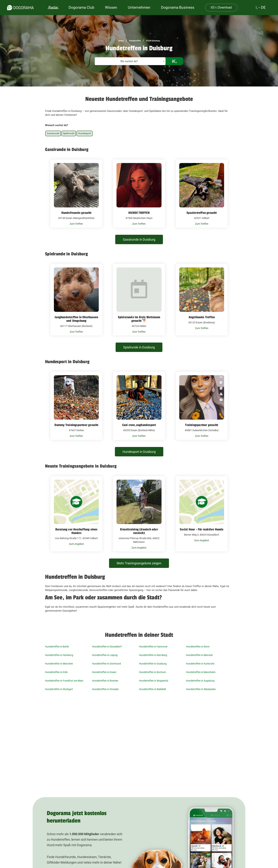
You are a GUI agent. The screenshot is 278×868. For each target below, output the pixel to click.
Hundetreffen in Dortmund (106, 664)
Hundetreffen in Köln (56, 672)
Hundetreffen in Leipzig (105, 655)
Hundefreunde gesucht (76, 213)
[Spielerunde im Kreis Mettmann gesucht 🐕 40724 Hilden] (139, 300)
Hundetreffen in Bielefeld (152, 689)
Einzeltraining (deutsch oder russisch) (139, 531)
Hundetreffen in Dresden (105, 689)
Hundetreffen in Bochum (152, 672)
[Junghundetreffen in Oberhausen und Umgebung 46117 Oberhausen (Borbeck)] (76, 300)
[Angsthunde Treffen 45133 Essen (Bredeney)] (202, 300)
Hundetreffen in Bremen (105, 681)
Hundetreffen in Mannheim (201, 672)
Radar (53, 7)
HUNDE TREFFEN (139, 213)
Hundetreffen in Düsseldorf (107, 647)
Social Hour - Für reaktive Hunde (202, 529)
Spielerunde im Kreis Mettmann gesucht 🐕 (139, 319)
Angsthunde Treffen (202, 317)
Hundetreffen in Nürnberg (153, 655)
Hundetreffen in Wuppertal (154, 681)
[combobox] (130, 61)
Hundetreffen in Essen (104, 672)
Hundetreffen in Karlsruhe (200, 664)
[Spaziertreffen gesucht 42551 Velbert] (202, 194)
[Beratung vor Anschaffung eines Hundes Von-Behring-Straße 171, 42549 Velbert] (76, 514)
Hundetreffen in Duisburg (153, 664)
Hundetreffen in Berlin (57, 647)
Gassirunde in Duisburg (139, 239)
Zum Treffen (76, 224)
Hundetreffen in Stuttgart (59, 689)
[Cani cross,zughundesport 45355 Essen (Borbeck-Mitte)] (139, 406)
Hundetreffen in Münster (199, 655)
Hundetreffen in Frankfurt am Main (64, 681)
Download (221, 7)
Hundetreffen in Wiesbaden (201, 689)
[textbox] (130, 61)
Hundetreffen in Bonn (198, 647)
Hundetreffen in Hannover (153, 647)
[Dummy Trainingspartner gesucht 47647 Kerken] (76, 406)
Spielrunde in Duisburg (139, 347)
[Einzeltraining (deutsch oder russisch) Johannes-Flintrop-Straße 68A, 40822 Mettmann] (139, 514)
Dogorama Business (178, 7)
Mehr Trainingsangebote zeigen (139, 563)
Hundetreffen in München (59, 664)
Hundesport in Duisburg (139, 452)
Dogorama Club (81, 7)
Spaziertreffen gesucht (202, 213)
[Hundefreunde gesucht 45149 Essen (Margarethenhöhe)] (76, 194)
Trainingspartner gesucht (202, 425)
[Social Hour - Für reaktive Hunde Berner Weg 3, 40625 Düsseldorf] (202, 514)
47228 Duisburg (153, 41)
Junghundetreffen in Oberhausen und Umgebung (76, 319)
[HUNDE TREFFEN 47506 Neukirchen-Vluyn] (139, 194)
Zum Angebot (76, 544)
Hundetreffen (135, 41)
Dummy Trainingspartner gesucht (76, 425)
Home (121, 41)
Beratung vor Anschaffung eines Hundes (76, 531)
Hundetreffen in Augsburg (200, 681)
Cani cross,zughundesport (139, 425)
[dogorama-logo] (20, 8)
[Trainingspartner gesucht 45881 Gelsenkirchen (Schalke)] (202, 406)
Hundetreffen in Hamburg (59, 655)
